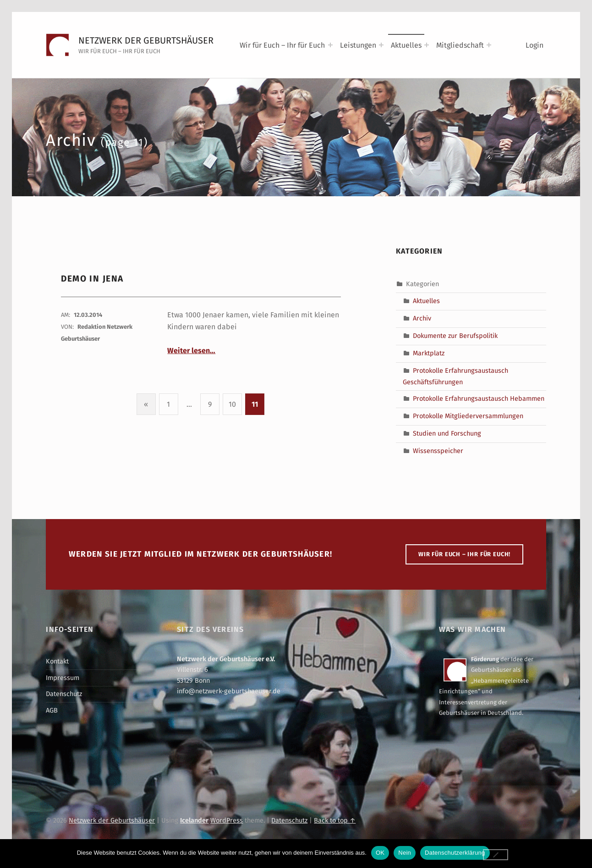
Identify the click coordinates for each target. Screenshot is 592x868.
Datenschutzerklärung (455, 853)
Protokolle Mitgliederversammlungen (468, 416)
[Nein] (496, 855)
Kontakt (57, 661)
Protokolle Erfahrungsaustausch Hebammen (479, 398)
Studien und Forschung (447, 433)
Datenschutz (64, 694)
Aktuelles (406, 45)
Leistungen (358, 45)
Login (534, 45)
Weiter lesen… (191, 351)
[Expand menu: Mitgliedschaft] (489, 45)
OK (380, 853)
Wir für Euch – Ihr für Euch (282, 45)
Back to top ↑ (335, 820)
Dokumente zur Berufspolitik (455, 336)
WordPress (227, 820)
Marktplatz (429, 353)
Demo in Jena (92, 279)
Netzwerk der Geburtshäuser (146, 40)
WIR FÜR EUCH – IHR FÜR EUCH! (464, 554)
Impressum (63, 678)
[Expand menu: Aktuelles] (427, 45)
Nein (405, 853)
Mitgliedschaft (460, 45)
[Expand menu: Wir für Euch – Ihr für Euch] (330, 45)
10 (232, 404)
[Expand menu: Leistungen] (381, 45)
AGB (52, 710)
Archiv (422, 318)
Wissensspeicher (438, 451)
